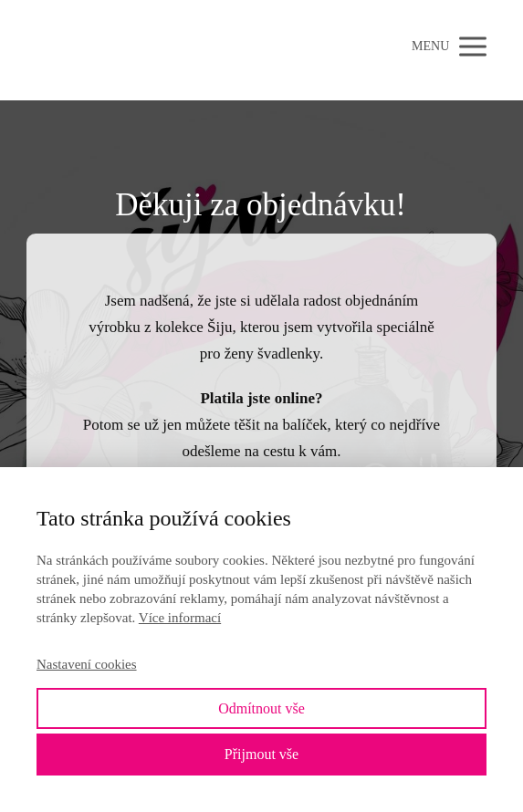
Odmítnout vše (261, 708)
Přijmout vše (261, 754)
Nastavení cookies (87, 664)
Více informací (180, 618)
